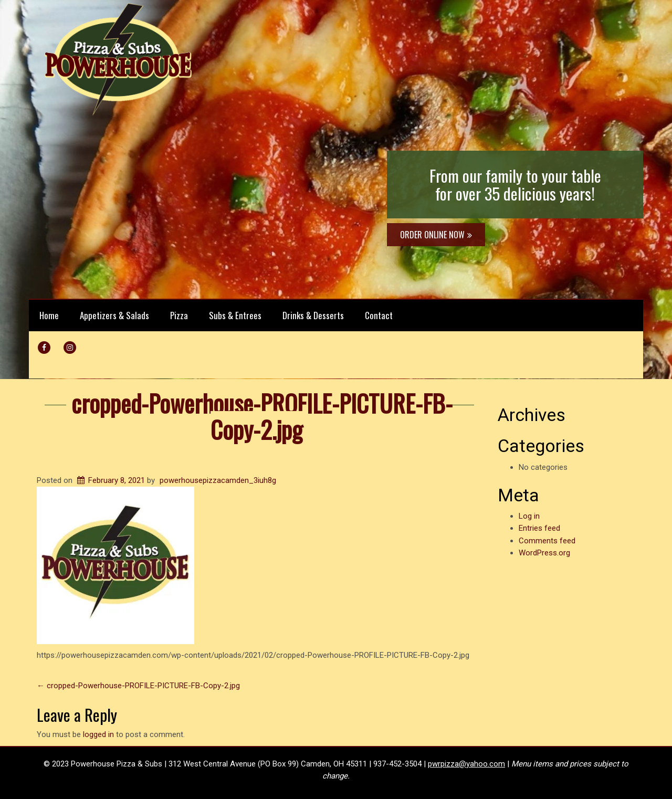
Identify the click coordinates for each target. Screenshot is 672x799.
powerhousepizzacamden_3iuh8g (218, 480)
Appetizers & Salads (114, 315)
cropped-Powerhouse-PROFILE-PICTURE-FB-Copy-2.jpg (262, 416)
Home (49, 315)
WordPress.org (544, 553)
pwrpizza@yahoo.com (466, 764)
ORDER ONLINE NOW (436, 235)
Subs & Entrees (235, 315)
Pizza (179, 315)
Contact (379, 315)
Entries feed (539, 528)
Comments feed (547, 541)
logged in (98, 734)
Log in (529, 516)
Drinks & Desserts (313, 315)
